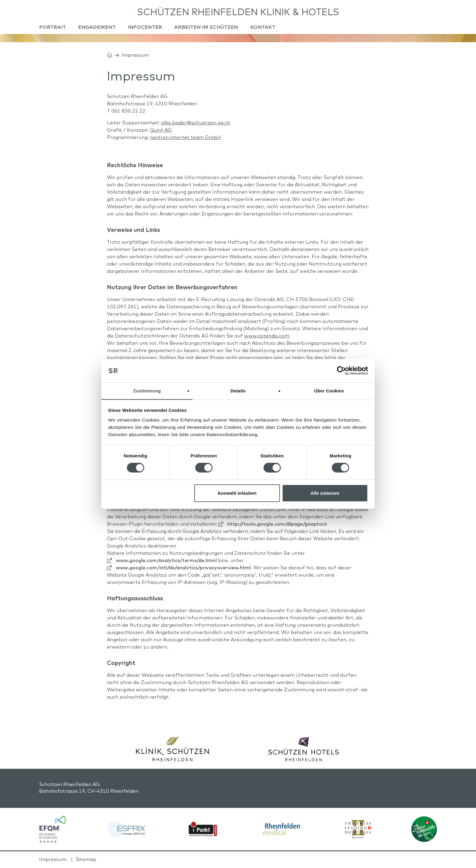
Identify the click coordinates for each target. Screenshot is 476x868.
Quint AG (161, 131)
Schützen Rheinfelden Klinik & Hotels (238, 12)
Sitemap (86, 860)
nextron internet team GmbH (185, 138)
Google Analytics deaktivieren (141, 547)
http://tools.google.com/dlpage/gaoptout (277, 525)
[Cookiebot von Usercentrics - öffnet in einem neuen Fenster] (341, 371)
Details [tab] (238, 390)
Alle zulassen (325, 493)
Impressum (53, 860)
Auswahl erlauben (237, 493)
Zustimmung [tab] (147, 390)
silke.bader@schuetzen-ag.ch (195, 124)
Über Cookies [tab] (329, 390)
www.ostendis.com (267, 337)
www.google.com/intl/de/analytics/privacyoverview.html (183, 569)
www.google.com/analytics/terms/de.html (166, 561)
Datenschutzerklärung (232, 434)
